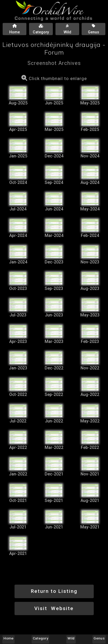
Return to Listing (54, 591)
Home (8, 638)
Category (41, 638)
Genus (99, 638)
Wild (71, 638)
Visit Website (54, 608)
